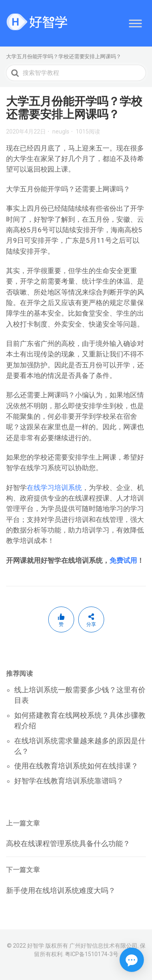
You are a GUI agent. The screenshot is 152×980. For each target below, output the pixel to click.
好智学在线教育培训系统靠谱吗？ (69, 781)
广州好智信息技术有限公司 (103, 946)
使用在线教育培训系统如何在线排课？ (76, 766)
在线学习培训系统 (54, 488)
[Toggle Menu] (135, 23)
